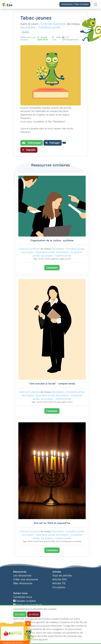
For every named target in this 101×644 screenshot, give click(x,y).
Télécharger (32, 143)
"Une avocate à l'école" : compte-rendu (52, 384)
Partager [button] (53, 143)
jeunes (26, 32)
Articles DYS (60, 579)
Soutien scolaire (24, 601)
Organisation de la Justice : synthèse (52, 241)
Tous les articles (62, 576)
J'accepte (20, 614)
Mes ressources (23, 583)
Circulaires (59, 587)
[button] (64, 143)
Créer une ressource (26, 579)
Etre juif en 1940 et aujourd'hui (52, 523)
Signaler (29, 150)
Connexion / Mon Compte (75, 4)
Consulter (52, 268)
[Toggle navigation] (96, 4)
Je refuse (34, 614)
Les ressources (22, 576)
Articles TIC (59, 583)
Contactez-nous (23, 597)
